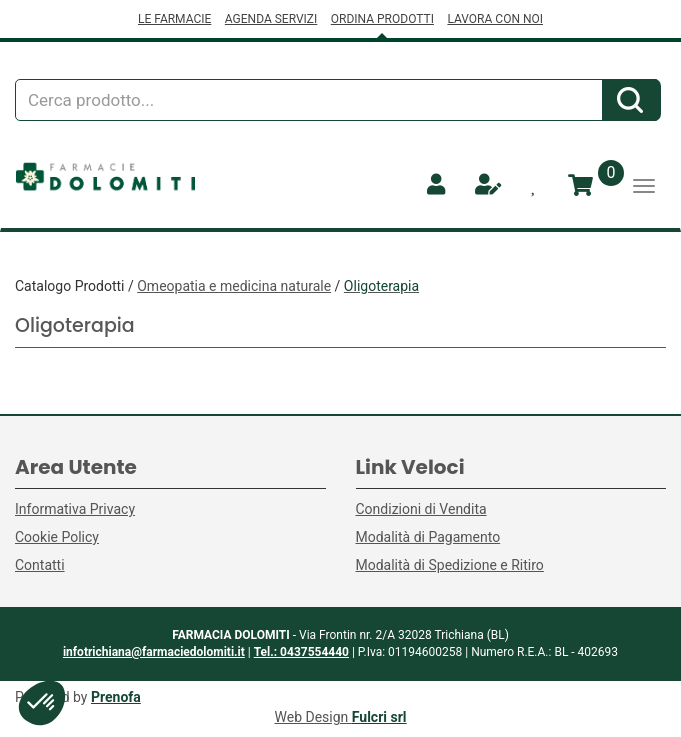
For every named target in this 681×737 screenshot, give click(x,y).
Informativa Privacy (75, 509)
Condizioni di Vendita (421, 509)
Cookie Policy (57, 537)
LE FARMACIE (174, 19)
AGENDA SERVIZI (271, 19)
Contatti (40, 565)
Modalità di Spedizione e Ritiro (450, 565)
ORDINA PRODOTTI (382, 19)
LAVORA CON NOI (495, 19)
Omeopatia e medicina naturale (234, 286)
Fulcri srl (379, 717)
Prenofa (116, 697)
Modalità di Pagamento (428, 537)
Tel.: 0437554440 (301, 652)
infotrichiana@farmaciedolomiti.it (154, 652)
